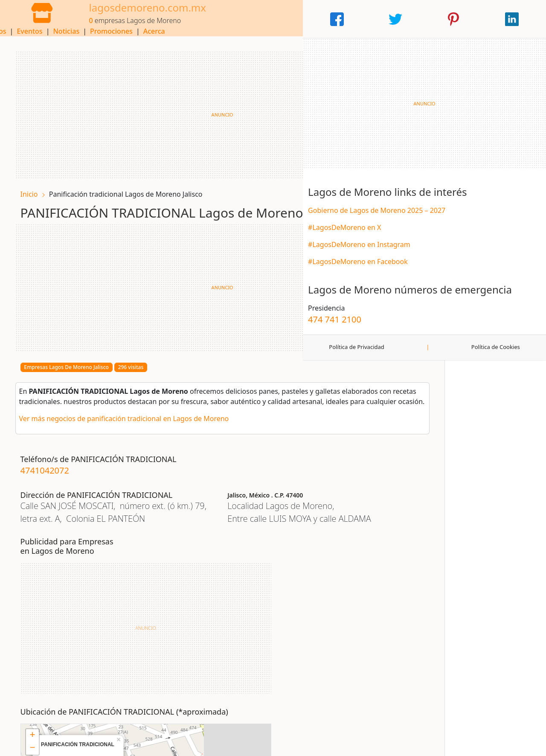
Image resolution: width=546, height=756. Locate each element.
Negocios (215, 19)
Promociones (335, 19)
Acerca (378, 19)
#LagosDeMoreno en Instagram (466, 267)
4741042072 (50, 476)
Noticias (290, 19)
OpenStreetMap (339, 692)
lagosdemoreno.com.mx (132, 14)
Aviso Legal (69, 743)
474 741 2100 (441, 354)
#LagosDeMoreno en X (451, 250)
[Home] (34, 18)
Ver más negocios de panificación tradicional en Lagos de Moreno (129, 424)
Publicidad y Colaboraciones (319, 743)
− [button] (222, 593)
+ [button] (222, 580)
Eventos (253, 19)
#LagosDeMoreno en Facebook (465, 284)
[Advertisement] (205, 109)
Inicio (34, 189)
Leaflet (306, 692)
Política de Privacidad (446, 382)
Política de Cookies (513, 382)
